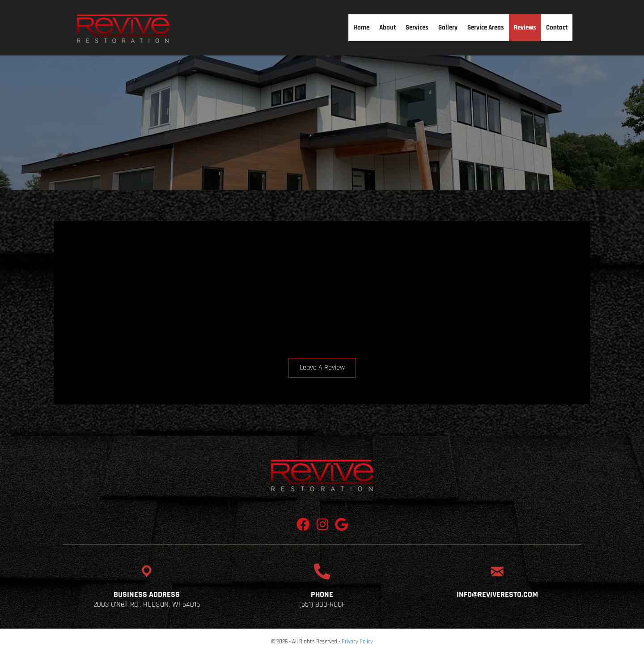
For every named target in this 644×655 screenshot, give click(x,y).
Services (417, 28)
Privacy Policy (357, 642)
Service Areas (486, 28)
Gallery (448, 28)
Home (361, 28)
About (388, 28)
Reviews (525, 28)
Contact (557, 28)
